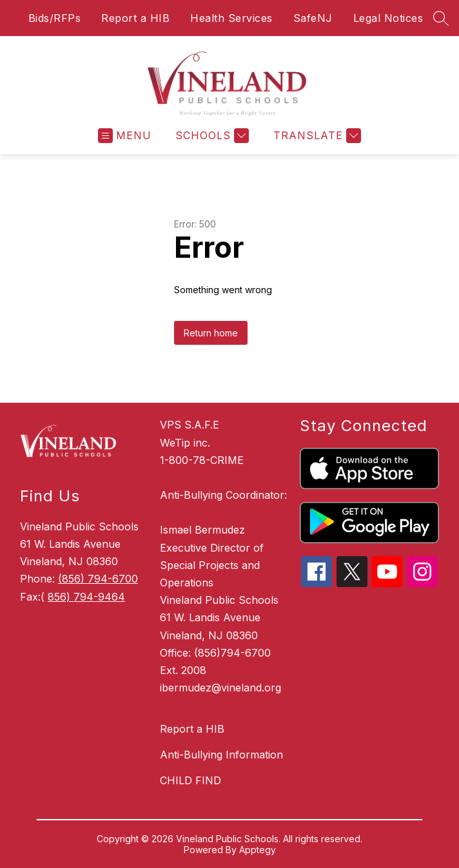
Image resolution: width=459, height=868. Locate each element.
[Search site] (441, 18)
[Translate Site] (316, 136)
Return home (211, 333)
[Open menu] (125, 136)
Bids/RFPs (55, 18)
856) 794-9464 (86, 597)
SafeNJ (313, 18)
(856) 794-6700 (98, 579)
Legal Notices (388, 18)
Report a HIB (135, 18)
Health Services (231, 18)
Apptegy (258, 850)
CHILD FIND (190, 780)
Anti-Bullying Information (221, 755)
